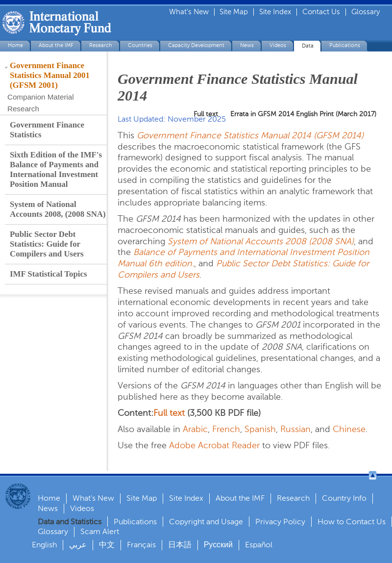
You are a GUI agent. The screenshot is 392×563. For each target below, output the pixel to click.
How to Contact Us (352, 522)
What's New (189, 12)
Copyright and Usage (206, 522)
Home (15, 45)
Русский (218, 545)
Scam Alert (100, 531)
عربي (78, 545)
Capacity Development (196, 45)
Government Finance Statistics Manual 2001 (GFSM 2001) (50, 75)
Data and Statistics (70, 522)
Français (141, 545)
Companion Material (41, 97)
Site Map (234, 12)
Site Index (275, 12)
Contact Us (321, 12)
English (44, 545)
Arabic (195, 429)
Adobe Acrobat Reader (214, 445)
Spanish (260, 429)
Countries (140, 45)
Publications (345, 45)
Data (308, 46)
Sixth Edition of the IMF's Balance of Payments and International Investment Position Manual (56, 169)
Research (101, 45)
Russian (295, 429)
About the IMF (56, 45)
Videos (278, 45)
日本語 (180, 545)
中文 (107, 545)
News (247, 45)
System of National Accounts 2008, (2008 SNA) (58, 209)
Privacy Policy (280, 522)
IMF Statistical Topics (49, 274)
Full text (169, 413)
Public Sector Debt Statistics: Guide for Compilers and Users (47, 244)
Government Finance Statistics (47, 130)
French (226, 429)
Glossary (366, 12)
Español (259, 545)
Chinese (349, 429)
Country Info (344, 498)
